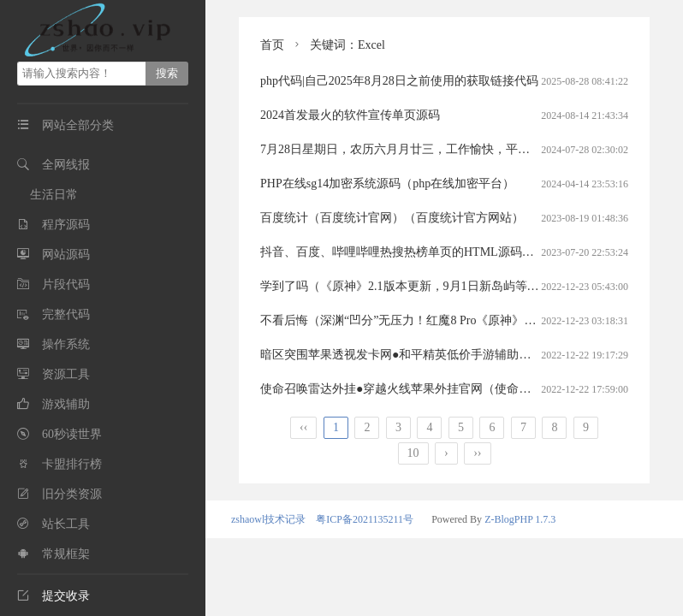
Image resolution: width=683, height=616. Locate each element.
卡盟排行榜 (72, 464)
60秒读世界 (72, 434)
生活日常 (54, 195)
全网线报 (66, 165)
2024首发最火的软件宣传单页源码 (350, 115)
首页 (272, 45)
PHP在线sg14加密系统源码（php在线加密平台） (387, 184)
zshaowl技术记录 (268, 519)
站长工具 (66, 524)
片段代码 (66, 284)
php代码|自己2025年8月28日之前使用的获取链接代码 (399, 81)
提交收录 (53, 596)
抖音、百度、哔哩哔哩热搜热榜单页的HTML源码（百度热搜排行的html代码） (468, 252)
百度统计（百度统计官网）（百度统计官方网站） (392, 218)
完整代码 (66, 314)
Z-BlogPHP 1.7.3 (520, 519)
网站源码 (66, 255)
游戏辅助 (66, 404)
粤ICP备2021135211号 (365, 519)
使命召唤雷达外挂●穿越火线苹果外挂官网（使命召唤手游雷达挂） (437, 389)
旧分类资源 (72, 494)
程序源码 (66, 225)
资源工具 (66, 374)
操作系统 (66, 344)
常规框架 (66, 554)
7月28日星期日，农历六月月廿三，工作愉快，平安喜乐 (407, 149)
